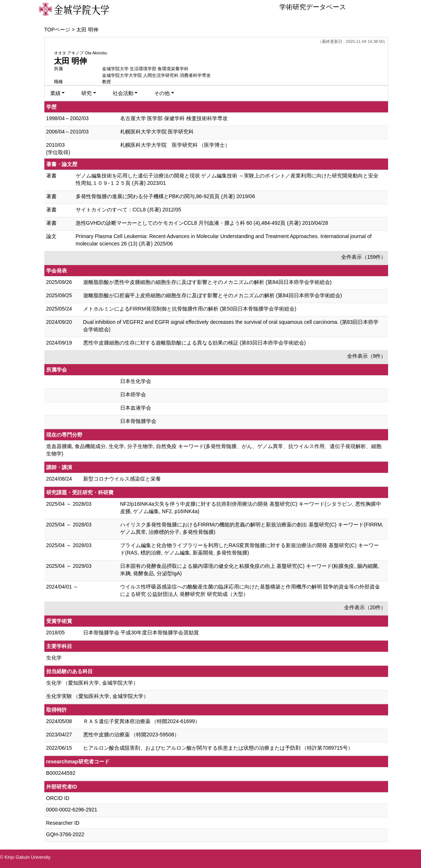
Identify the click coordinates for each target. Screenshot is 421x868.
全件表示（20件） (365, 607)
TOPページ (57, 30)
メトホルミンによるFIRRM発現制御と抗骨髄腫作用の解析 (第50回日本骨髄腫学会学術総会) (190, 309)
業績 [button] (55, 93)
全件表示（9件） (367, 356)
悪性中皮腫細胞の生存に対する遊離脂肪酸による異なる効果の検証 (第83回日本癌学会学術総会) (195, 343)
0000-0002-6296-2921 (72, 810)
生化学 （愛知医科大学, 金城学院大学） (92, 683)
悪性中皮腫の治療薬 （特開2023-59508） (131, 735)
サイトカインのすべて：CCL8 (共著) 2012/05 (129, 210)
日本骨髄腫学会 (138, 421)
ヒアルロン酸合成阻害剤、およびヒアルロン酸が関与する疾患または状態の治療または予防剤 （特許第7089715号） (218, 748)
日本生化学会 (136, 381)
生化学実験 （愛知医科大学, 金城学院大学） (98, 696)
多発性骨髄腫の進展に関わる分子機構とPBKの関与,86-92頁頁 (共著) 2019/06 (165, 196)
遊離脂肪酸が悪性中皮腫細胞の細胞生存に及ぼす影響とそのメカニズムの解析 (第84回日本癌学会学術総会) (208, 282)
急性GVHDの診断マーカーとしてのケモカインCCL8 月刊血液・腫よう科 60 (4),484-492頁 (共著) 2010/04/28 (202, 223)
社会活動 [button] (123, 93)
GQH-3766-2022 (65, 834)
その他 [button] (162, 93)
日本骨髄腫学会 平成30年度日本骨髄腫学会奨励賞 (141, 633)
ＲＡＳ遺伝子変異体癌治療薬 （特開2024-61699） (142, 721)
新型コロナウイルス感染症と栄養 (122, 479)
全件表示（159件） (364, 257)
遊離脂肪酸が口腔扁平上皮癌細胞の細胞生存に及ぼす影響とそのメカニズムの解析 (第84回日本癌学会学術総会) (213, 295)
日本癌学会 (133, 394)
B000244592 (61, 773)
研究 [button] (86, 93)
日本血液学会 (136, 408)
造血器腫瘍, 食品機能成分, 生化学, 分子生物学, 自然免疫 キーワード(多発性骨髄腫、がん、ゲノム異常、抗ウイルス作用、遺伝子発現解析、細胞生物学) (214, 450)
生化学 (54, 658)
